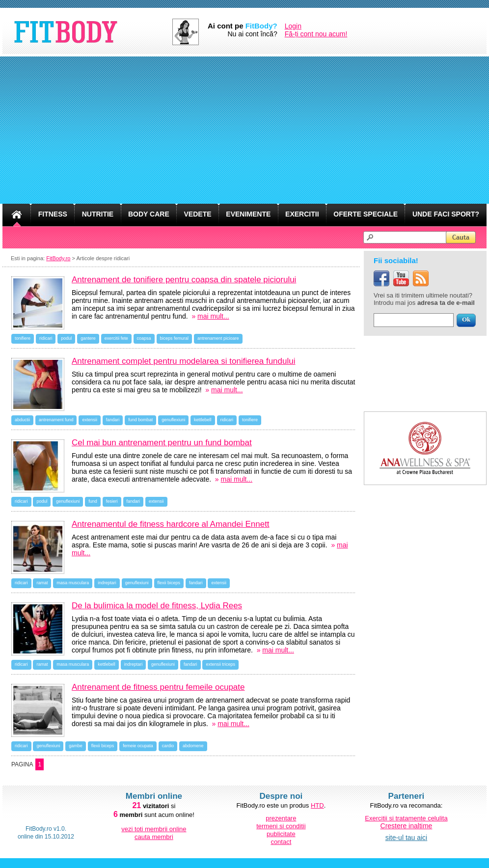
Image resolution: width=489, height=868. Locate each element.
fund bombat (140, 420)
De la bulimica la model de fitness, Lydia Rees (157, 606)
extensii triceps (220, 664)
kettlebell (203, 420)
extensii (90, 420)
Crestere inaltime (407, 826)
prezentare (281, 818)
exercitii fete (116, 338)
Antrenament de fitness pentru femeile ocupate (158, 687)
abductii (22, 420)
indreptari (107, 583)
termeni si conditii (281, 826)
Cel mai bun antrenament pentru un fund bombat (162, 443)
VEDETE (198, 214)
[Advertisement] (244, 130)
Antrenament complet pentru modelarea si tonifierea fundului (184, 361)
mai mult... (213, 316)
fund (93, 501)
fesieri (112, 501)
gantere (88, 338)
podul (66, 338)
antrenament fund (56, 420)
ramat (42, 583)
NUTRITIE (98, 214)
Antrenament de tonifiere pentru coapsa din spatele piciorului (184, 280)
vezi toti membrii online (154, 829)
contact (281, 842)
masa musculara (73, 583)
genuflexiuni (173, 420)
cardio (168, 746)
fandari (113, 420)
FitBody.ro (58, 258)
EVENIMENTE (248, 214)
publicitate (281, 834)
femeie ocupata (138, 746)
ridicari (46, 338)
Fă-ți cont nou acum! (316, 34)
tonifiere (23, 338)
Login (293, 26)
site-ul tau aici (407, 838)
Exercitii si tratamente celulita (406, 818)
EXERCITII (302, 214)
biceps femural (175, 338)
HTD (317, 805)
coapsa (144, 338)
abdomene (193, 746)
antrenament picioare (218, 338)
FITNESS (53, 214)
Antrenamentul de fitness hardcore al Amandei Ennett (171, 524)
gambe (76, 746)
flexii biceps (169, 583)
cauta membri (154, 837)
